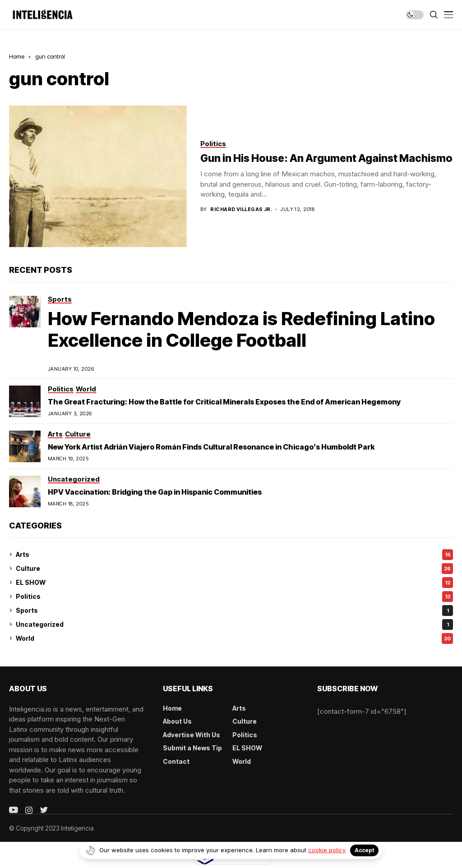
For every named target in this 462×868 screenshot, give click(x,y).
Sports (234, 611)
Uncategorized (234, 625)
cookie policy (327, 850)
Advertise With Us (192, 735)
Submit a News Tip (192, 748)
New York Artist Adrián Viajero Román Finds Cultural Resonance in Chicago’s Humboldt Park (211, 447)
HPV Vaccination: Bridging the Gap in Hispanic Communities (155, 492)
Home (17, 56)
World (234, 638)
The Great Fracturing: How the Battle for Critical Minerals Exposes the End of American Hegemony (224, 402)
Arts (234, 555)
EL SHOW (234, 583)
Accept (364, 850)
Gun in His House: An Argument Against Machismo (326, 158)
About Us (177, 721)
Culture (234, 569)
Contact (176, 761)
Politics (234, 597)
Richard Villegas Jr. (241, 209)
